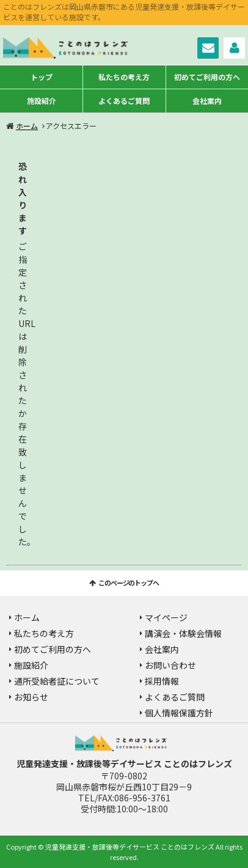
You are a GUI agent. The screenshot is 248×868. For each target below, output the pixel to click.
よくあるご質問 (124, 101)
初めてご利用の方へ (207, 77)
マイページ (234, 48)
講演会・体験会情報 (183, 633)
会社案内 (207, 101)
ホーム (27, 126)
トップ (42, 77)
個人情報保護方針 (179, 713)
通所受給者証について (57, 681)
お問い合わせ (208, 48)
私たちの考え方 (124, 77)
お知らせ (31, 697)
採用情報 (162, 681)
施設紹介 (42, 101)
